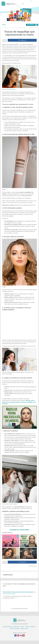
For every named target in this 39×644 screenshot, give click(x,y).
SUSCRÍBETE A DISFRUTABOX (19, 530)
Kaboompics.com (11, 89)
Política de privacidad (15, 628)
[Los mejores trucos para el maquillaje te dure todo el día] (28, 553)
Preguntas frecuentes (8, 627)
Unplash (15, 504)
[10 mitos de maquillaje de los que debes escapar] (11, 553)
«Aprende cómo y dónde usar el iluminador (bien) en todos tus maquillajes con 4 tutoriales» (19, 402)
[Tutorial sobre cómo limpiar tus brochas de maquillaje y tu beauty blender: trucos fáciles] (11, 541)
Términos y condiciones (30, 627)
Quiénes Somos (16, 627)
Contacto (23, 627)
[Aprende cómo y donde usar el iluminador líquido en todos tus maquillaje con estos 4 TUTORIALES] (19, 417)
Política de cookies (24, 628)
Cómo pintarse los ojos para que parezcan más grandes (18, 592)
